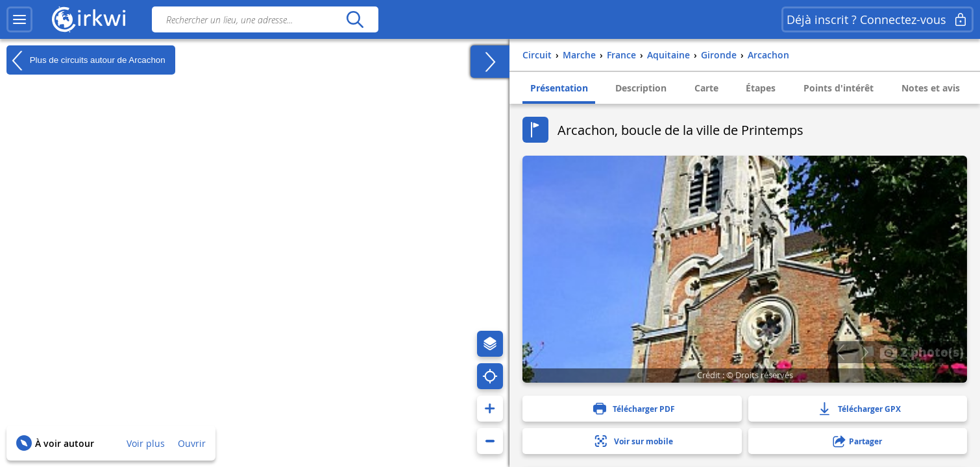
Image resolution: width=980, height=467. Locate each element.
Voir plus (146, 443)
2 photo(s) (922, 352)
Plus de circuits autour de (86, 60)
